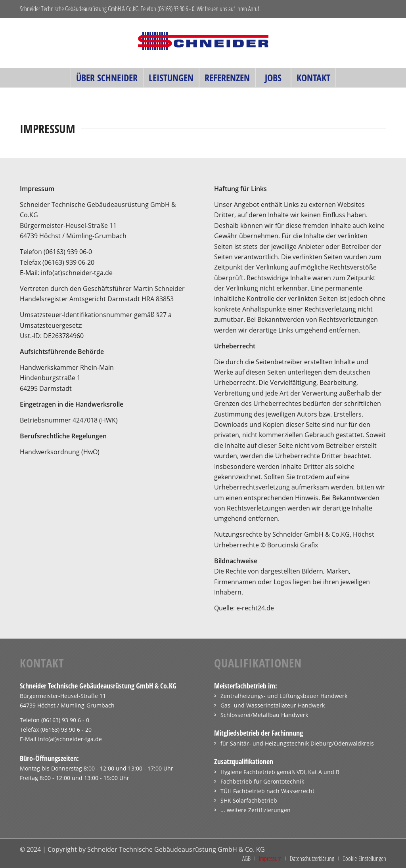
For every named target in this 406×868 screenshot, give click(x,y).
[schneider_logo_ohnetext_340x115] (203, 43)
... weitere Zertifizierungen (256, 810)
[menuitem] (107, 78)
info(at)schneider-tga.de (70, 739)
